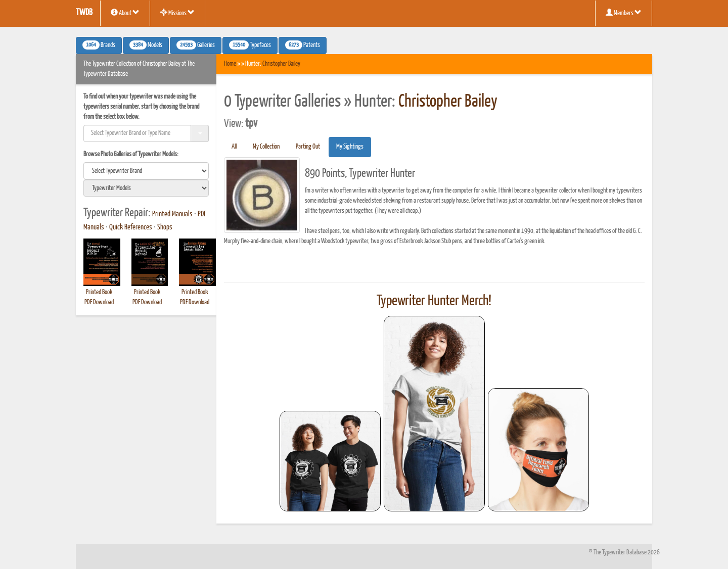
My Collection (266, 147)
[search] (146, 171)
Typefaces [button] (250, 45)
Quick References (131, 227)
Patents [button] (303, 45)
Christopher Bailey (281, 64)
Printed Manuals (172, 214)
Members (624, 13)
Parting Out (308, 147)
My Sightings (350, 147)
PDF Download (99, 302)
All (234, 147)
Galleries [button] (196, 45)
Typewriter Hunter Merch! (434, 301)
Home (230, 64)
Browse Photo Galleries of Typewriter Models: (131, 154)
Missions (177, 13)
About (125, 13)
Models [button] (146, 45)
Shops (165, 227)
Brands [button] (99, 45)
